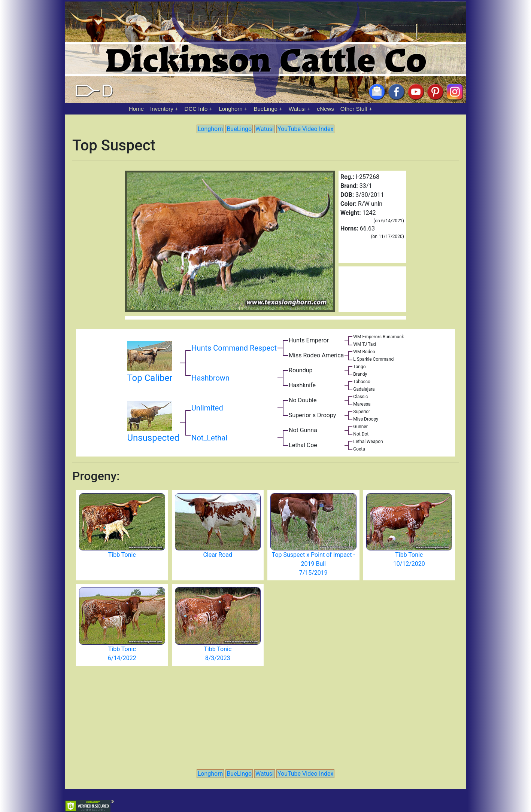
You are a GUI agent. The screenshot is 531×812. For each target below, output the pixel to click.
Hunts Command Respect (234, 348)
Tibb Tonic (122, 555)
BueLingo (266, 109)
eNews (325, 109)
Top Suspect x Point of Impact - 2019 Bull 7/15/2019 (313, 564)
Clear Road (218, 555)
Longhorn (230, 109)
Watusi (297, 109)
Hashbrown (210, 378)
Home (136, 109)
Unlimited (207, 408)
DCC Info (196, 109)
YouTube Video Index (305, 129)
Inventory (162, 109)
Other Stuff (354, 109)
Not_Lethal (209, 438)
